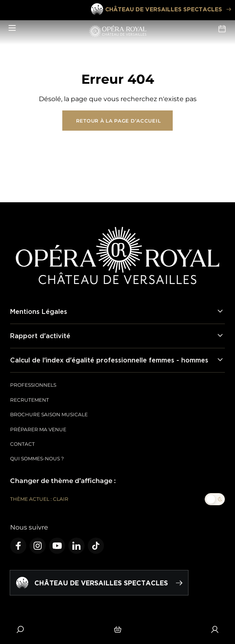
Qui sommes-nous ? (37, 459)
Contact (22, 444)
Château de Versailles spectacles (161, 9)
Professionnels (33, 385)
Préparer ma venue (38, 429)
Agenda (222, 29)
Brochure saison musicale (49, 414)
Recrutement (30, 400)
